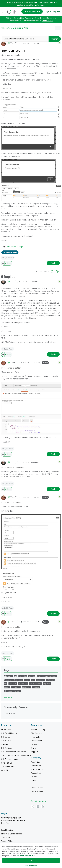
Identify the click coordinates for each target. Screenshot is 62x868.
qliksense (13, 684)
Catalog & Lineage (9, 763)
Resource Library (38, 730)
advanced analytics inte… (47, 676)
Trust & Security (38, 769)
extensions (51, 680)
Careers (34, 780)
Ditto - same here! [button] (10, 252)
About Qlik (35, 762)
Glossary (35, 744)
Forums (12, 713)
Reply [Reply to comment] (53, 354)
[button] (59, 43)
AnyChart (47, 684)
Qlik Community (39, 801)
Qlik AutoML (6, 741)
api (16, 676)
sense (27, 680)
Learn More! (48, 21)
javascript (40, 680)
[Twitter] (33, 807)
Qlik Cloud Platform (9, 733)
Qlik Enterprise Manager (11, 759)
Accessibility (36, 773)
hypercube (23, 684)
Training (34, 748)
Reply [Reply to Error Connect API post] (53, 263)
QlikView (5, 744)
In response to (11, 368)
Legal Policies (7, 830)
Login (35, 2)
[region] (31, 856)
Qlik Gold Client (8, 767)
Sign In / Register (53, 12)
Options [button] (58, 28)
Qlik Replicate (7, 748)
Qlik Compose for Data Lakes (14, 752)
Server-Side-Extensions (13, 680)
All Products (6, 730)
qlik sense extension (12, 691)
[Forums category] (5, 713)
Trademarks (6, 837)
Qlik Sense (6, 737)
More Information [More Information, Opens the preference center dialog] (31, 865)
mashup (32, 676)
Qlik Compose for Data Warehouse (16, 755)
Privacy (34, 777)
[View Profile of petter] (13, 281)
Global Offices (37, 788)
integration (16, 687)
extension (23, 676)
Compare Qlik (37, 741)
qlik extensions (35, 684)
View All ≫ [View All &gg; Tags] (8, 697)
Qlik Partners (36, 733)
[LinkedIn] (38, 807)
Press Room (36, 766)
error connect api (15, 247)
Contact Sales (37, 791)
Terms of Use (7, 841)
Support (34, 752)
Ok (31, 860)
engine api (26, 687)
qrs (6, 684)
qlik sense (8, 676)
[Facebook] (43, 807)
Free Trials (35, 737)
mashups (36, 687)
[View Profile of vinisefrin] (14, 43)
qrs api (7, 687)
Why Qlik (5, 770)
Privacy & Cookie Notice (11, 834)
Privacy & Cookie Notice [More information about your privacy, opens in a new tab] (26, 856)
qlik (33, 680)
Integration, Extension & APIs (15, 28)
